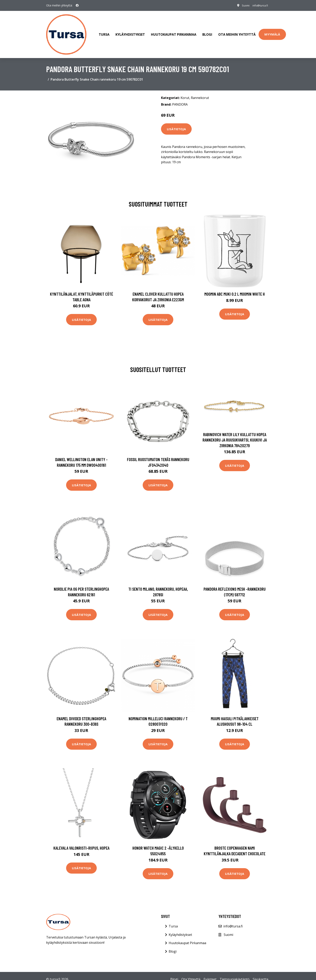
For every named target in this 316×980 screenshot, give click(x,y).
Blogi (207, 31)
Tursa (104, 31)
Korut (185, 91)
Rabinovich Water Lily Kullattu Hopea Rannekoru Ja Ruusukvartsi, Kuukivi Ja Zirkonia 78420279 (235, 433)
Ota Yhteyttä (191, 973)
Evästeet (210, 973)
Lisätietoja (176, 122)
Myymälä (272, 31)
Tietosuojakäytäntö (235, 973)
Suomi (242, 5)
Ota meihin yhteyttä (237, 31)
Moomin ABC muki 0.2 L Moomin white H (235, 287)
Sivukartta (260, 973)
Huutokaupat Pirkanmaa (174, 31)
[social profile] (77, 5)
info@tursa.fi (258, 5)
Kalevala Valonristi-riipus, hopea (81, 841)
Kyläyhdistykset (130, 31)
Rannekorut (200, 91)
